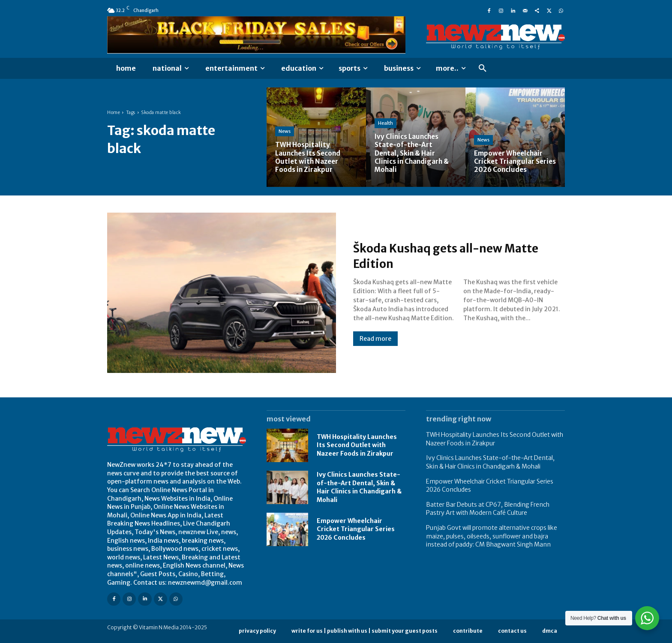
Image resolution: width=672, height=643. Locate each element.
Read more (375, 339)
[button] (483, 69)
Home (114, 113)
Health (385, 123)
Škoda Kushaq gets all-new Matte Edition (458, 255)
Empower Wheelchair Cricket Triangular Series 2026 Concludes (356, 529)
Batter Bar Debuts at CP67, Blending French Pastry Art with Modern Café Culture (488, 509)
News (285, 131)
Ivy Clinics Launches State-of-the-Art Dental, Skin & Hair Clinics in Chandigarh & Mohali (359, 487)
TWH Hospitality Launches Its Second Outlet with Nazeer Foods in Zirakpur (357, 445)
